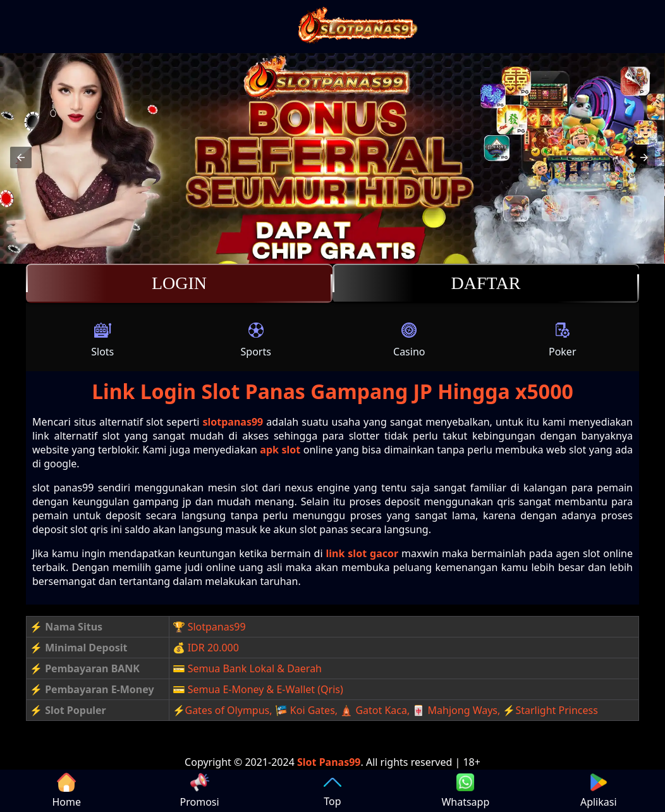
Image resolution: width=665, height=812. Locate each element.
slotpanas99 (233, 422)
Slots (102, 340)
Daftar (486, 283)
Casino (409, 340)
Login (179, 283)
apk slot (280, 450)
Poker (563, 340)
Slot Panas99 (329, 762)
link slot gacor (363, 553)
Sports (256, 340)
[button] (21, 157)
